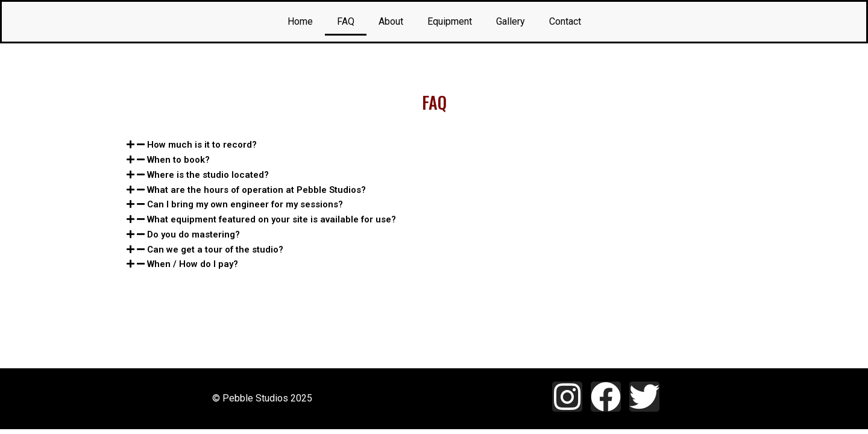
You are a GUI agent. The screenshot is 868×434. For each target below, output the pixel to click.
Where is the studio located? (208, 175)
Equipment (450, 21)
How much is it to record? (202, 145)
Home (300, 21)
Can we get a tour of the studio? (215, 250)
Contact (565, 21)
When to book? (178, 160)
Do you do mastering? (193, 234)
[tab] (434, 145)
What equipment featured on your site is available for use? (272, 219)
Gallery (511, 21)
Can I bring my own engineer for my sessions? (245, 204)
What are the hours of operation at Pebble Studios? (256, 190)
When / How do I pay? (193, 264)
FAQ (346, 21)
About (391, 21)
